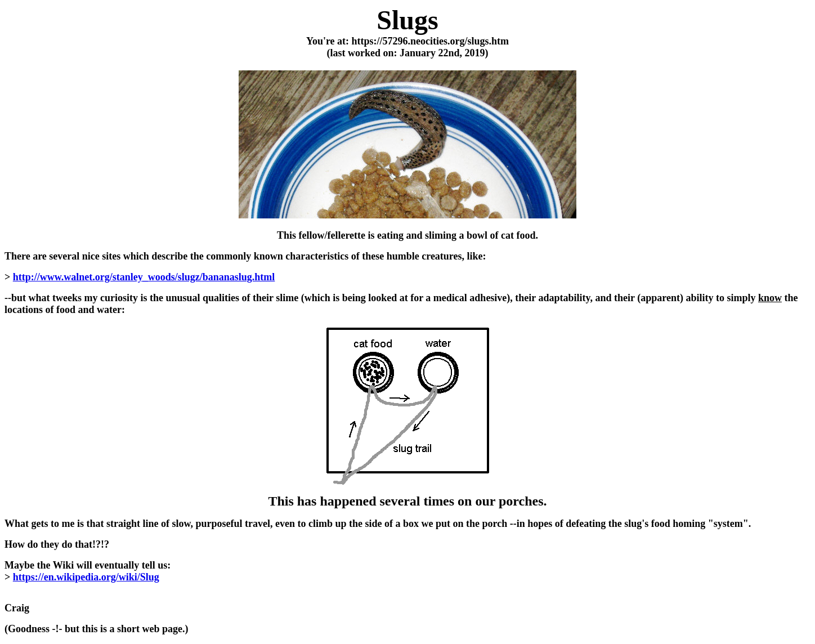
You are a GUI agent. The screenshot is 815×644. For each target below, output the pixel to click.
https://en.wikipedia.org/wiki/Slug (86, 577)
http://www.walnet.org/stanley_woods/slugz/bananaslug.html (144, 277)
